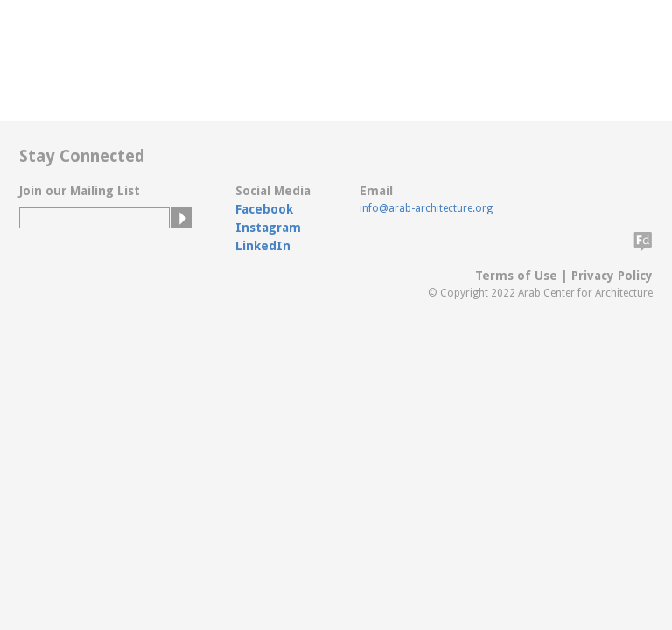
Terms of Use (516, 276)
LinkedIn (263, 246)
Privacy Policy (612, 276)
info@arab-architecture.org (426, 208)
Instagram (268, 227)
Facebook (264, 209)
